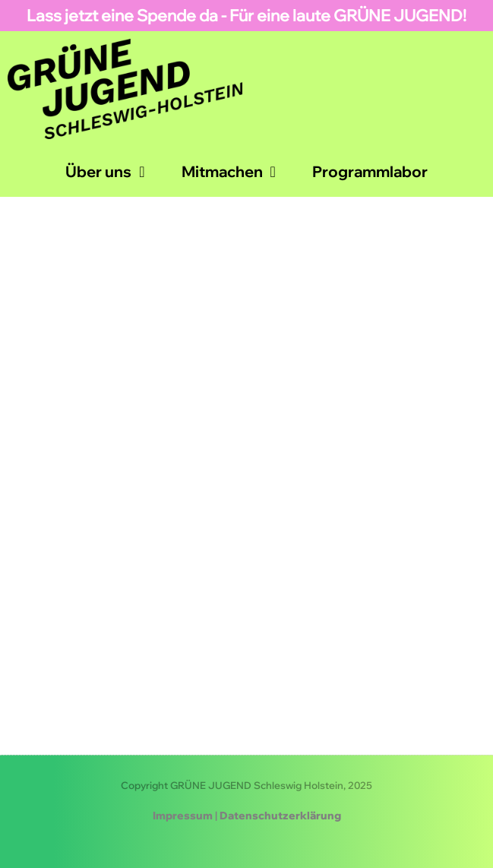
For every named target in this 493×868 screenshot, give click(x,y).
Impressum (183, 816)
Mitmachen (229, 172)
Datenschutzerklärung (280, 816)
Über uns (105, 172)
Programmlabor (370, 171)
